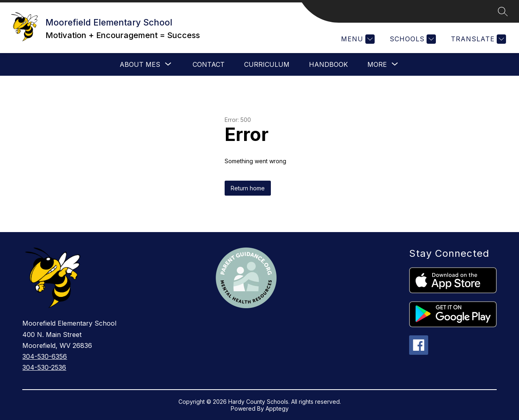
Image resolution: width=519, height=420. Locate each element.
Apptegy (277, 408)
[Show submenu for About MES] (140, 64)
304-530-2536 (44, 367)
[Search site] (503, 11)
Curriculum (267, 64)
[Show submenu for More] (377, 64)
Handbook (328, 64)
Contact (209, 64)
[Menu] (357, 39)
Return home (248, 188)
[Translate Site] (477, 39)
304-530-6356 (45, 356)
